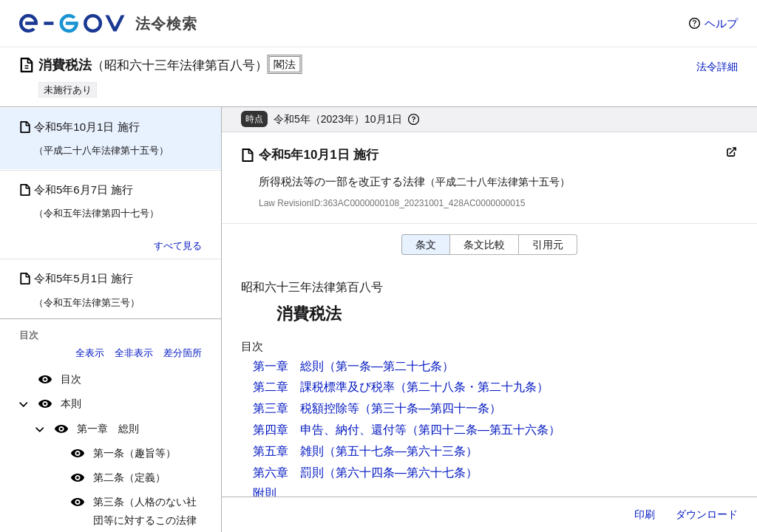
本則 (71, 403)
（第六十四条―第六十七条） (401, 473)
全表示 (90, 353)
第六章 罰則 (288, 473)
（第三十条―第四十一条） (430, 408)
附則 (265, 493)
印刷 (645, 514)
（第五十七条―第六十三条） (401, 451)
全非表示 (134, 353)
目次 (71, 379)
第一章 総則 (108, 429)
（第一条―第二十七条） (389, 366)
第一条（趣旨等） (135, 453)
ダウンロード (707, 514)
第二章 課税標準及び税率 (324, 387)
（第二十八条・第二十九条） (472, 387)
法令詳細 (717, 66)
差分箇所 (183, 353)
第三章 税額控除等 (306, 408)
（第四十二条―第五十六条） (483, 430)
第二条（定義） (129, 477)
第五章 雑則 (288, 451)
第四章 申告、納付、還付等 (330, 430)
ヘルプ (721, 23)
